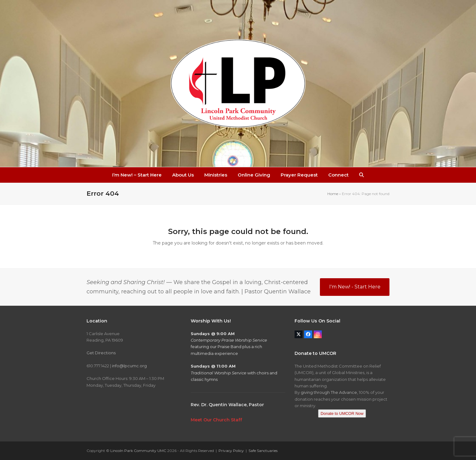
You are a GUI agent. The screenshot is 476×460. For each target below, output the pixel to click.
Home (333, 194)
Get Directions (101, 353)
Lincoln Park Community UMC (138, 451)
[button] (361, 175)
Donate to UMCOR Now (342, 413)
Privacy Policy (231, 451)
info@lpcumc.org (129, 366)
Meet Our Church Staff (216, 420)
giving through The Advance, (329, 392)
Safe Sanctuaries (263, 451)
